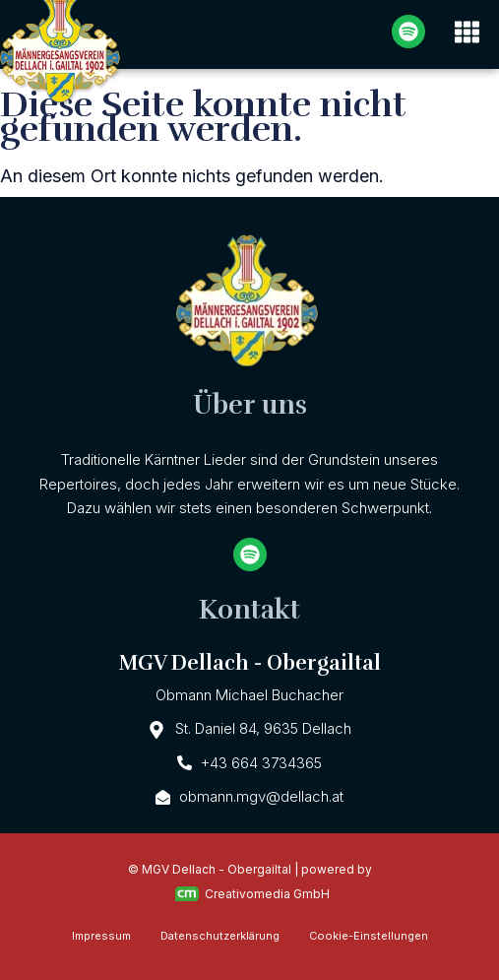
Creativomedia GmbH (252, 894)
